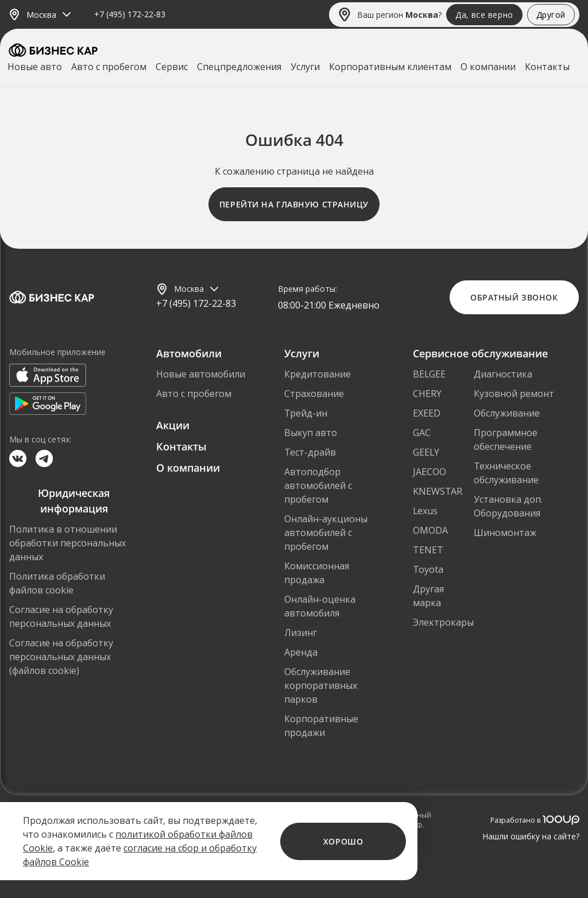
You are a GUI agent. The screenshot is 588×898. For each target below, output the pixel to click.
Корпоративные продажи (321, 726)
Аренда (301, 652)
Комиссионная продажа (317, 573)
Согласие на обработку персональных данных (61, 616)
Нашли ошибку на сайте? (531, 836)
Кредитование (318, 374)
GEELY (426, 452)
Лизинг (301, 633)
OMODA (430, 530)
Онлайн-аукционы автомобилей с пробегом (326, 533)
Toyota (428, 569)
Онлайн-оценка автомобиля (320, 606)
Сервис (172, 67)
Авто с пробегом (109, 67)
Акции (173, 425)
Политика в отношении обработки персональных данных (67, 543)
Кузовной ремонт (514, 394)
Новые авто (35, 67)
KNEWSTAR (438, 491)
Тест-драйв (310, 452)
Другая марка (428, 596)
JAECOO (430, 472)
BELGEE (429, 374)
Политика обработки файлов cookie (57, 583)
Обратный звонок (514, 297)
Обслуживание (507, 413)
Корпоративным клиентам (390, 67)
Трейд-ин (306, 413)
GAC (422, 433)
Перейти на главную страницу (294, 204)
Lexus (425, 511)
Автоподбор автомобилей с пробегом (318, 485)
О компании (488, 67)
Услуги (305, 67)
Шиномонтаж (505, 533)
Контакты (547, 67)
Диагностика (503, 374)
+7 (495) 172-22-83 (130, 15)
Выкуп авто (311, 433)
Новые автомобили (201, 374)
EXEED (427, 413)
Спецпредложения (239, 67)
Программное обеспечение (506, 440)
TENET (428, 550)
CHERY (427, 394)
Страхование (314, 394)
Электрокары (443, 622)
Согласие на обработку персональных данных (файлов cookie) (61, 657)
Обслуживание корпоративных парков (321, 685)
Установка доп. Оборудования (508, 506)
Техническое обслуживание (506, 473)
